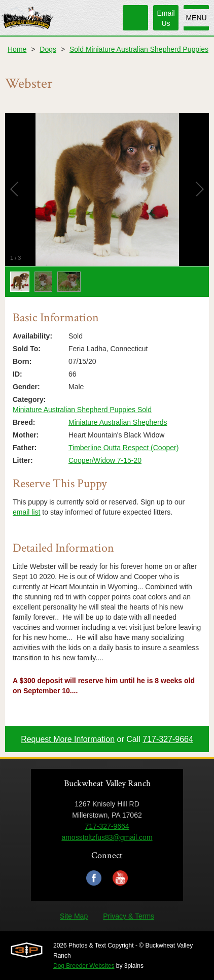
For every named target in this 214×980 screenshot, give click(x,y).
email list (26, 512)
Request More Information (68, 739)
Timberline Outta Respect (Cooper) (123, 448)
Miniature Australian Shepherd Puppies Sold (82, 410)
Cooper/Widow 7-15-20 (105, 460)
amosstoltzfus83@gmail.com (107, 837)
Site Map (74, 916)
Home (17, 49)
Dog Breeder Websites (84, 966)
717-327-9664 (168, 739)
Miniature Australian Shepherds (118, 422)
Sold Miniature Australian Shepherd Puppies (139, 49)
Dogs (48, 49)
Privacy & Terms (129, 916)
